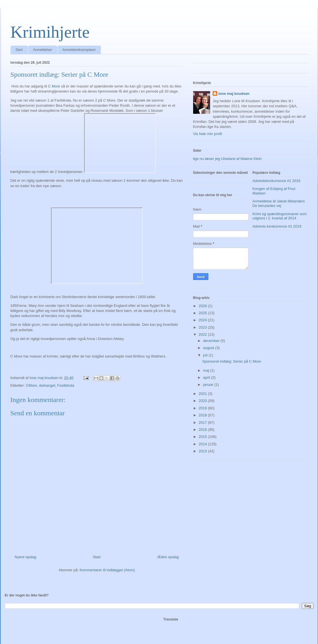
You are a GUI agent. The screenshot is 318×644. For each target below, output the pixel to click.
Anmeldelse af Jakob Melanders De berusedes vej (279, 203)
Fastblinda (66, 385)
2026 (203, 306)
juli (206, 355)
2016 (203, 430)
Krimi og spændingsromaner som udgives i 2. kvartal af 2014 (280, 216)
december (212, 341)
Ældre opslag (168, 557)
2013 (203, 451)
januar (209, 385)
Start (19, 50)
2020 (203, 401)
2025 (203, 313)
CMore (31, 385)
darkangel (47, 385)
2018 (203, 415)
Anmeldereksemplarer (79, 50)
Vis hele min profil (208, 134)
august (209, 348)
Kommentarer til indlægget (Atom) (107, 570)
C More (54, 86)
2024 (203, 320)
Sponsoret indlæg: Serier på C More (232, 361)
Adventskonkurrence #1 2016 (277, 181)
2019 (203, 408)
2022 (203, 334)
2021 (203, 394)
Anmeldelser (43, 50)
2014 (203, 444)
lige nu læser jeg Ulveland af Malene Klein (228, 159)
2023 (203, 327)
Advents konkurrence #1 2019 (277, 226)
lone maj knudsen (234, 94)
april (207, 377)
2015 (203, 437)
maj (207, 370)
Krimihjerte (50, 32)
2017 (203, 422)
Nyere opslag (26, 557)
